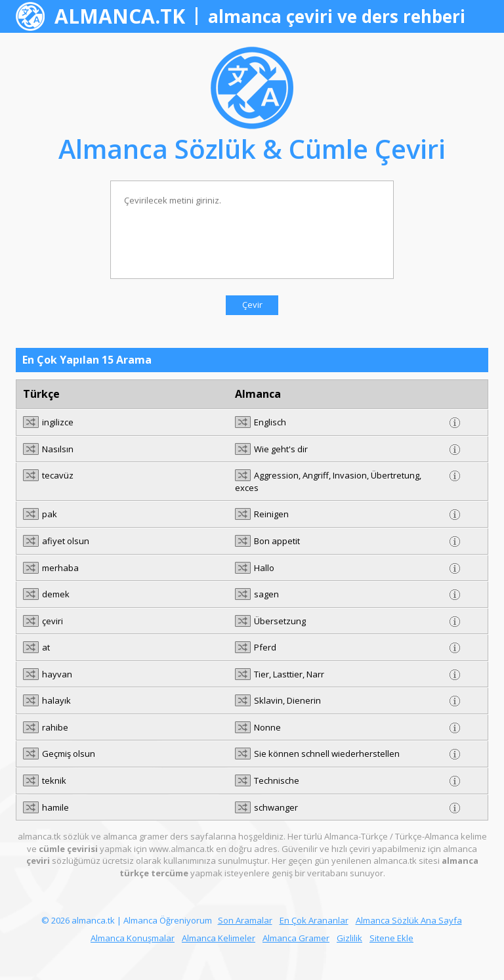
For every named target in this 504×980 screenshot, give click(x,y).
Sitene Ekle (391, 938)
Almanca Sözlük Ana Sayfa (409, 920)
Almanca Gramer (296, 938)
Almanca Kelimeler (219, 938)
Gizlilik (349, 938)
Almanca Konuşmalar (133, 938)
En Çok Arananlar (314, 920)
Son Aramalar (245, 920)
